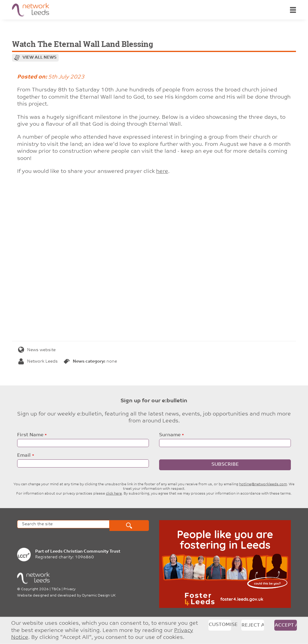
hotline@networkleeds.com (263, 484)
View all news (40, 58)
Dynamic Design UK (99, 596)
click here (114, 494)
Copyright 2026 (35, 589)
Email (24, 455)
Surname (170, 435)
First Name (30, 435)
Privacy (69, 589)
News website (37, 350)
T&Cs (56, 589)
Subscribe (225, 465)
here (162, 172)
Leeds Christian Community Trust (85, 552)
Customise (220, 625)
